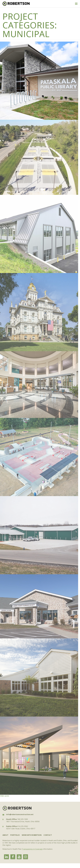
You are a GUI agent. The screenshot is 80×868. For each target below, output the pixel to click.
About (5, 835)
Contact (48, 835)
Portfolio (15, 835)
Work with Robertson (32, 835)
